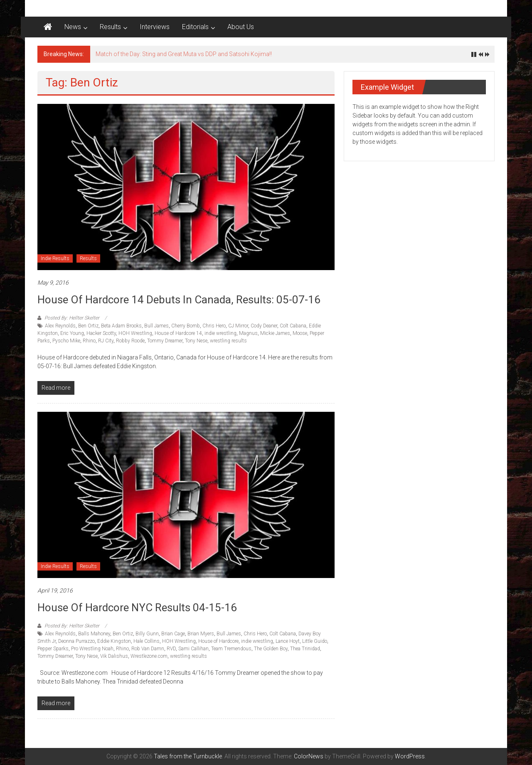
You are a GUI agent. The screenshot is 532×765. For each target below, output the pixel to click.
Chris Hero (214, 326)
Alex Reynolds (60, 326)
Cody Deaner (264, 326)
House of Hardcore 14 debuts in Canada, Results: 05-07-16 (179, 300)
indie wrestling (220, 333)
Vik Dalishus (114, 656)
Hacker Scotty (101, 333)
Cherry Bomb (186, 326)
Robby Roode (130, 341)
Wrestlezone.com (149, 656)
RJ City (106, 341)
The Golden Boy (271, 649)
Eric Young (72, 333)
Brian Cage (173, 634)
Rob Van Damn (148, 649)
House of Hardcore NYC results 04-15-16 (137, 608)
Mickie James (275, 333)
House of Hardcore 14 (178, 333)
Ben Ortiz (88, 326)
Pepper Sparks (53, 649)
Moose (300, 333)
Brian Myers (201, 634)
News (73, 27)
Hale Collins (147, 641)
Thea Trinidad (305, 649)
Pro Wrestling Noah (92, 649)
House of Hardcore (218, 641)
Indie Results (55, 258)
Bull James (156, 326)
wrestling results (228, 341)
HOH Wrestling (135, 333)
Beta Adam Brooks (121, 326)
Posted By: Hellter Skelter (72, 318)
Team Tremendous (231, 649)
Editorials (195, 27)
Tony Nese (196, 341)
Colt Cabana (293, 326)
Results (110, 27)
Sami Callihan (193, 649)
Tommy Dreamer (165, 341)
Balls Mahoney (94, 634)
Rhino (89, 341)
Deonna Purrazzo (76, 641)
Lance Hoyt (288, 641)
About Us (241, 27)
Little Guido (315, 641)
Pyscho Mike (66, 341)
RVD (171, 649)
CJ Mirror (238, 326)
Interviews (155, 27)
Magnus (248, 333)
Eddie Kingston (114, 641)
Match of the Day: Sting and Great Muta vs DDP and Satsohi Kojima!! (184, 54)
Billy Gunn (147, 634)
